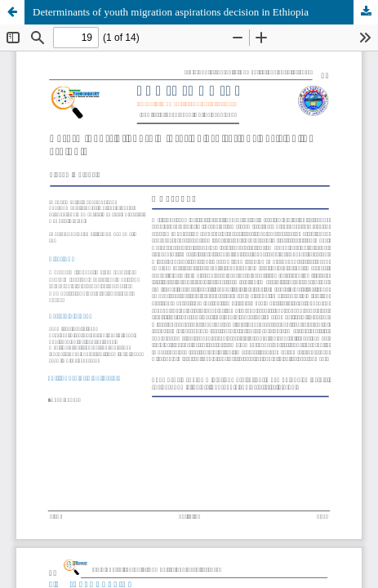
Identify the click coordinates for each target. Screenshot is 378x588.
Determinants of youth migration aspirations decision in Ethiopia (171, 12)
